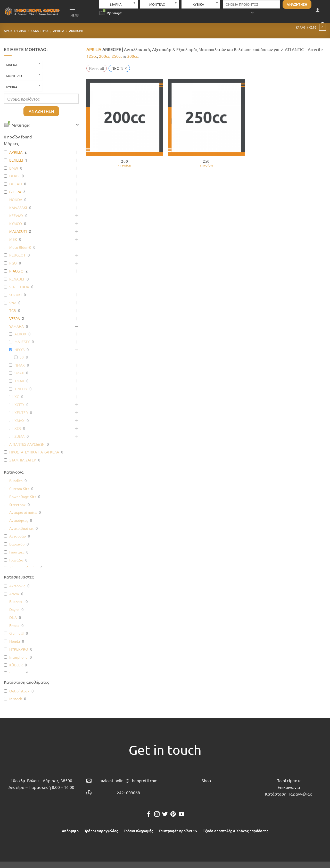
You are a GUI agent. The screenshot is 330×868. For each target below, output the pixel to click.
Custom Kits (19, 489)
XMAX (19, 420)
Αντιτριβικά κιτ (21, 528)
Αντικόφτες (19, 520)
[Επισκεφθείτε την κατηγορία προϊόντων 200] (125, 126)
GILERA (15, 192)
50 (22, 357)
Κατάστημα (40, 31)
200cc (104, 56)
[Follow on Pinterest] (173, 815)
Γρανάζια (16, 560)
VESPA (15, 318)
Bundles (16, 481)
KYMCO (16, 224)
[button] (74, 11)
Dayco (14, 609)
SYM (13, 303)
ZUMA (19, 436)
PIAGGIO (16, 271)
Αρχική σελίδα (15, 31)
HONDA (16, 200)
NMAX (20, 365)
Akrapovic (17, 586)
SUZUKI (15, 295)
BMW (14, 168)
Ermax (14, 625)
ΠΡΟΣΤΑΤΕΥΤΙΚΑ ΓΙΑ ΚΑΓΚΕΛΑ (34, 452)
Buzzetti (16, 601)
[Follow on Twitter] (165, 815)
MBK (13, 239)
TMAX (19, 381)
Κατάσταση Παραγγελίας (288, 794)
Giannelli (16, 633)
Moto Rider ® (20, 247)
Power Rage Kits (23, 497)
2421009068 (128, 792)
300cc (132, 56)
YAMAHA (16, 326)
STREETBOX (19, 287)
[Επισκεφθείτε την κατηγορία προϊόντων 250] (206, 126)
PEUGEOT (17, 255)
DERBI (14, 176)
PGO (13, 263)
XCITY (19, 404)
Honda (15, 641)
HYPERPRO (19, 649)
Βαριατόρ (17, 544)
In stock (16, 699)
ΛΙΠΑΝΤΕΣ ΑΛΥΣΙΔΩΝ (27, 444)
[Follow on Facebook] (149, 815)
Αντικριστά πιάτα (23, 512)
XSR (18, 428)
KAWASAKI (18, 208)
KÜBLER (16, 665)
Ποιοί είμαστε (289, 780)
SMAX (19, 373)
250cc (117, 56)
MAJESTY (22, 342)
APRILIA (59, 31)
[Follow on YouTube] (181, 815)
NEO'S (19, 350)
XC (17, 396)
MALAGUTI (18, 231)
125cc (92, 56)
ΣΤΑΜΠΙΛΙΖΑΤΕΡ (23, 460)
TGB (13, 310)
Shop (206, 780)
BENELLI (16, 160)
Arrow (14, 594)
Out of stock (19, 691)
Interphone (18, 657)
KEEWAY (16, 216)
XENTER (21, 412)
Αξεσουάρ (18, 536)
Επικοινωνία (289, 787)
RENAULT (17, 279)
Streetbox (17, 505)
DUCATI (16, 184)
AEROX (20, 334)
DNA (13, 617)
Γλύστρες (17, 552)
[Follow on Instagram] (157, 815)
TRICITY (21, 389)
